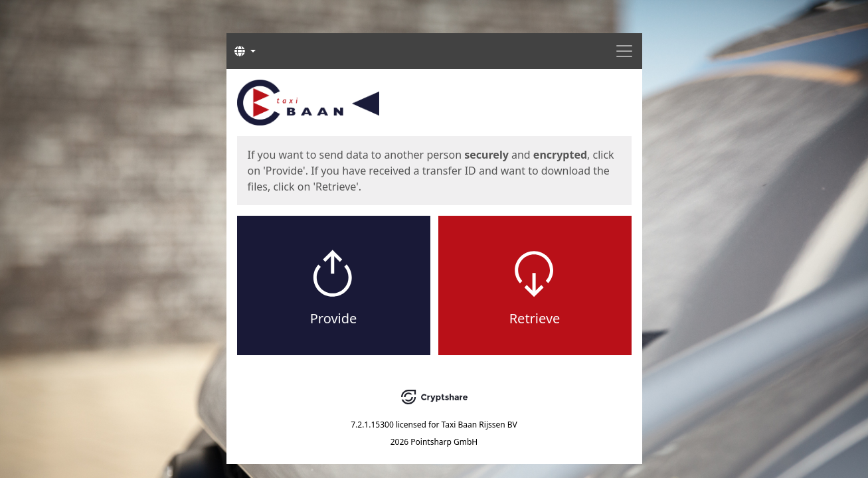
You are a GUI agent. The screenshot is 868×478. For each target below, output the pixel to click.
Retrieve (535, 318)
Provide (334, 318)
